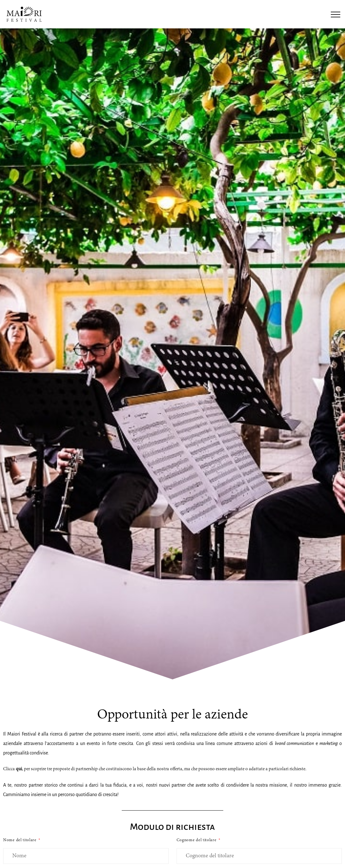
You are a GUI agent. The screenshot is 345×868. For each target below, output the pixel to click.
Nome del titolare (20, 840)
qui (19, 769)
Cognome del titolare (197, 840)
